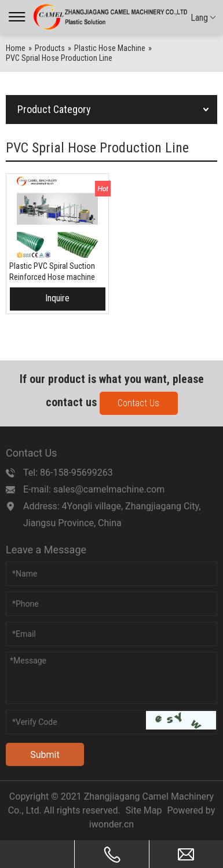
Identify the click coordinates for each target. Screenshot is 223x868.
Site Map (144, 810)
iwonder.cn (111, 824)
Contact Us (138, 403)
